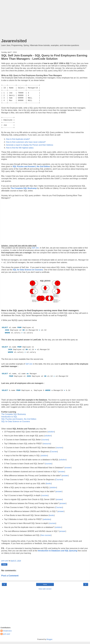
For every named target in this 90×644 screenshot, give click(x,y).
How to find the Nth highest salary (20, 148)
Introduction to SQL (9, 417)
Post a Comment (10, 576)
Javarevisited (14, 41)
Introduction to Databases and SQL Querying (57, 551)
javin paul (6, 634)
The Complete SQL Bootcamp (24, 188)
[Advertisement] (45, 20)
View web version (45, 589)
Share (4, 564)
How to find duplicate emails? (18, 139)
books (49, 483)
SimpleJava (7, 631)
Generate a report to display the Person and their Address (30, 145)
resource (47, 444)
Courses (54, 452)
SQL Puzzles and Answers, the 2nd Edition (19, 419)
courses (45, 440)
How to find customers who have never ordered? (26, 142)
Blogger (49, 639)
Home (45, 584)
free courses (46, 535)
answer (68, 468)
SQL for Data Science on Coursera (16, 421)
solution (51, 432)
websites (47, 519)
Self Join (35, 248)
